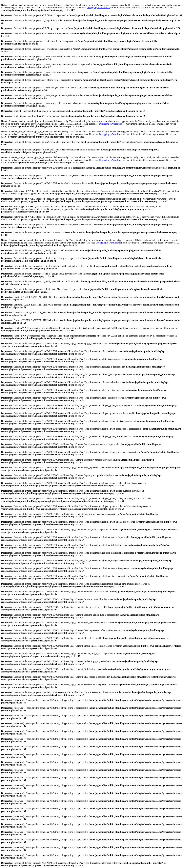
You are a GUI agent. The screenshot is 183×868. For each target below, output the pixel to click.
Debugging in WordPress (98, 8)
